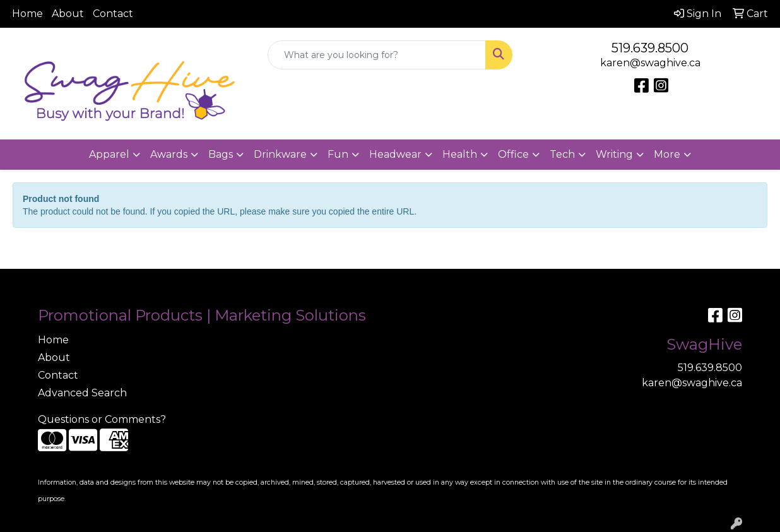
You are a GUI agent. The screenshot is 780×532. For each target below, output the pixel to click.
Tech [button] (562, 154)
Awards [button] (169, 154)
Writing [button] (614, 154)
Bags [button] (221, 154)
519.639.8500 (650, 48)
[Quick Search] (377, 55)
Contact (113, 14)
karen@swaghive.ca (650, 63)
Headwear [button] (395, 154)
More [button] (667, 154)
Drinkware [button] (280, 154)
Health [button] (460, 154)
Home (27, 14)
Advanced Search (82, 393)
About (68, 14)
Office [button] (513, 154)
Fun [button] (338, 154)
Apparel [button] (109, 154)
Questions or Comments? (102, 419)
